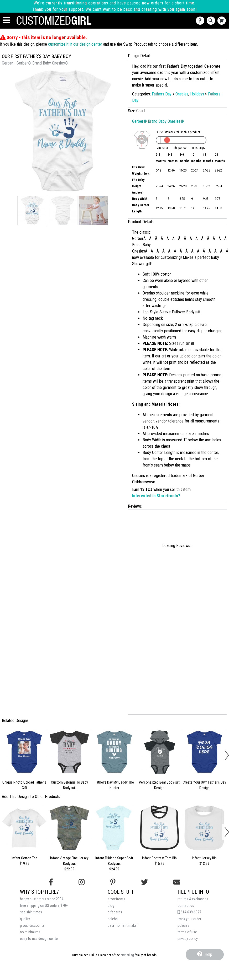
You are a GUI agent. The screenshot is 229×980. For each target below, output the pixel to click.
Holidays (197, 94)
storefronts (116, 899)
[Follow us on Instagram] (82, 882)
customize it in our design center (75, 44)
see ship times (31, 912)
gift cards (115, 912)
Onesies (182, 94)
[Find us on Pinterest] (113, 882)
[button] (32, 210)
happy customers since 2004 (42, 899)
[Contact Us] (201, 21)
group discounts (32, 926)
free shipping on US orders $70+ (44, 906)
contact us (186, 906)
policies (183, 926)
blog (111, 906)
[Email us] (177, 882)
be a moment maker (123, 926)
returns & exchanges (193, 899)
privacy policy (188, 939)
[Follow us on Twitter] (144, 882)
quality (25, 919)
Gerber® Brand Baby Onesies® (158, 121)
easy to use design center (39, 939)
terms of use (187, 932)
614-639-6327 (189, 912)
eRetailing (127, 955)
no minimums (30, 932)
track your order (189, 919)
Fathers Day (162, 94)
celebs (113, 919)
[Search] (212, 21)
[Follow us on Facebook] (51, 882)
